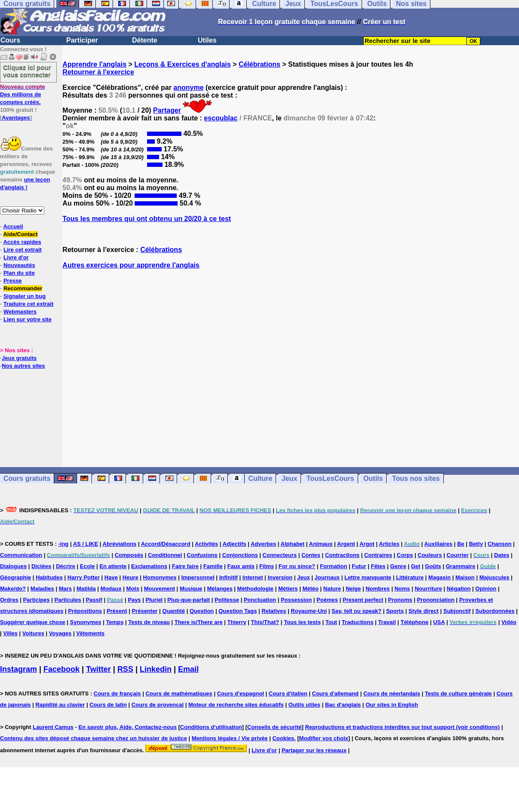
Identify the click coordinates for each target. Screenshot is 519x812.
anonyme (188, 88)
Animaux (321, 544)
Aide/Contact (20, 234)
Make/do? (13, 589)
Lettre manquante (368, 577)
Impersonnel (198, 577)
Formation (334, 566)
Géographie (15, 577)
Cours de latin (108, 705)
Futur (359, 566)
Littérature (410, 577)
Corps (405, 555)
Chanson (500, 544)
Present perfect (363, 600)
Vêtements (90, 633)
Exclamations (149, 566)
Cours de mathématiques (179, 694)
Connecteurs (280, 555)
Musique (191, 589)
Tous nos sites (416, 478)
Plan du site (19, 273)
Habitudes (49, 577)
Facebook (61, 669)
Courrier (457, 555)
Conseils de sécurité (274, 727)
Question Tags (238, 611)
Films (267, 566)
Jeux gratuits (19, 358)
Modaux (111, 589)
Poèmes (327, 600)
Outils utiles (304, 705)
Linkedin (156, 669)
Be (461, 544)
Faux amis (241, 566)
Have (111, 577)
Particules (68, 600)
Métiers (288, 589)
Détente (145, 40)
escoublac (221, 118)
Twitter (98, 669)
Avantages (16, 118)
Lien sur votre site (28, 319)
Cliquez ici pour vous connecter (27, 71)
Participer (82, 40)
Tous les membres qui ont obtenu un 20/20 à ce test (147, 219)
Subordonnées (495, 611)
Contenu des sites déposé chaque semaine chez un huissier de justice (94, 738)
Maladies (42, 589)
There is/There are (199, 622)
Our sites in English (392, 705)
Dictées (41, 566)
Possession (296, 600)
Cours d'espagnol (241, 694)
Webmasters (20, 312)
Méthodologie (256, 589)
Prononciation (436, 600)
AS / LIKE (86, 544)
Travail (387, 622)
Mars (65, 589)
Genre (398, 566)
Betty (476, 544)
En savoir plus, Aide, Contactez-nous (127, 727)
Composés (129, 555)
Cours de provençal (158, 705)
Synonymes (86, 622)
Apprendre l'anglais (94, 64)
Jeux (289, 478)
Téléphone (414, 622)
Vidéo (509, 622)
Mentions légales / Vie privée (230, 738)
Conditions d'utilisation (211, 727)
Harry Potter (84, 577)
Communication (21, 555)
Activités (206, 544)
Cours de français (117, 694)
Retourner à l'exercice (98, 72)
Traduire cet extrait (28, 304)
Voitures (33, 633)
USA (439, 622)
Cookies (283, 738)
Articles (389, 544)
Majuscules (494, 577)
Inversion (280, 577)
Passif (94, 600)
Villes (10, 633)
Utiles (207, 40)
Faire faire (185, 566)
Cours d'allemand (336, 694)
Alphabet (293, 544)
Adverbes (263, 544)
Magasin (439, 577)
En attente (113, 566)
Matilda (86, 589)
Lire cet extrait (23, 250)
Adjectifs (235, 544)
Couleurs (430, 555)
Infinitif (229, 577)
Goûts (433, 566)
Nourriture (428, 589)
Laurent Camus (53, 727)
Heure (131, 577)
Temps (115, 622)
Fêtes (378, 566)
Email (188, 669)
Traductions (358, 622)
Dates (502, 555)
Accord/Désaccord (166, 544)
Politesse (227, 600)
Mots (133, 589)
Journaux (327, 577)
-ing (63, 544)
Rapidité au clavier (60, 705)
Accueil (13, 226)
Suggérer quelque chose (33, 622)
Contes (311, 555)
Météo (310, 589)
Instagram (18, 669)
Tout (331, 622)
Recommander (23, 288)
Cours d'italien (288, 694)
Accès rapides (22, 242)
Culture (260, 478)
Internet (253, 577)
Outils (373, 478)
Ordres (9, 600)
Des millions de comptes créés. (23, 94)
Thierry (237, 622)
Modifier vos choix (324, 738)
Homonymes (160, 577)
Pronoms (400, 600)
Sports (395, 611)
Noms (402, 589)
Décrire (66, 566)
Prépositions (85, 611)
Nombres (378, 589)
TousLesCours (330, 478)
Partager (167, 110)
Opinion (486, 589)
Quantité (174, 611)
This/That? (265, 622)
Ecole (88, 566)
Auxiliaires (438, 544)
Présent (117, 611)
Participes (37, 600)
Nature (332, 589)
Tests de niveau (149, 622)
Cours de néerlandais (392, 694)
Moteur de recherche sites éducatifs (236, 705)
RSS (125, 669)
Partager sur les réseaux (314, 750)
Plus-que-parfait (189, 600)
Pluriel (154, 600)
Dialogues (13, 566)
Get (416, 566)
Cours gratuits (27, 478)
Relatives (274, 611)
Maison (465, 577)
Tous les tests (302, 622)
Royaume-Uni (309, 611)
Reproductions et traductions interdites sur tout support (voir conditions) (402, 727)
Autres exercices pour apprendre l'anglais (131, 265)
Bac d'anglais (343, 705)
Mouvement (160, 589)
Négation (459, 589)
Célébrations (259, 64)
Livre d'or (16, 257)
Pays (134, 600)
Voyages (60, 633)
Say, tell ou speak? (356, 611)
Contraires (378, 555)
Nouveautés (19, 265)
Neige (353, 589)
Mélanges (220, 589)
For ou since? (297, 566)
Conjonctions (240, 555)
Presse (13, 281)
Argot (367, 544)
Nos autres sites (23, 366)
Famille (213, 566)
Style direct (424, 611)
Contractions (342, 555)
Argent (346, 544)
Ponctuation (260, 600)
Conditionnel (165, 555)
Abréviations (120, 544)
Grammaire (461, 566)
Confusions (202, 555)
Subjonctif (457, 611)
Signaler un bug (25, 296)
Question (202, 611)
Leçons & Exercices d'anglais (182, 64)
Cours (10, 40)
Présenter (144, 611)
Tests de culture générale (458, 694)
